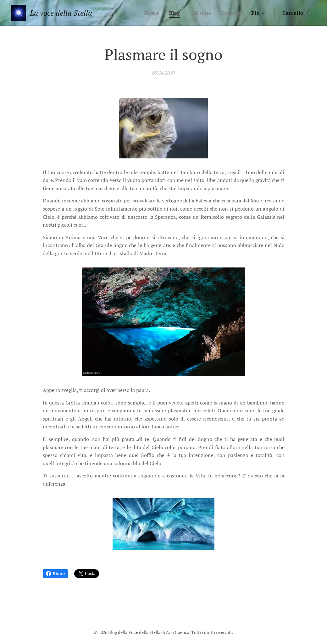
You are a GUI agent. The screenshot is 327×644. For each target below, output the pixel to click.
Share (55, 574)
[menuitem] (149, 13)
